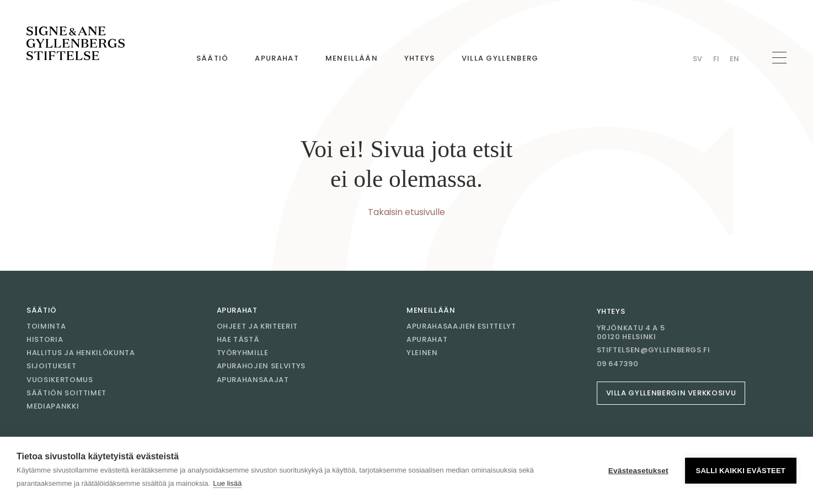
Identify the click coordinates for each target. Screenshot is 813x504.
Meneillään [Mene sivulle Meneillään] (352, 58)
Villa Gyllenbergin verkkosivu (671, 393)
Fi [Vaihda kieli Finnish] (716, 59)
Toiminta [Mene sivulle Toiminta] (46, 326)
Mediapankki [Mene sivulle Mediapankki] (53, 406)
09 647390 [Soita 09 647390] (618, 364)
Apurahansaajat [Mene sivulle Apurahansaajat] (253, 380)
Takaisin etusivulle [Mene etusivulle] (406, 212)
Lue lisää (227, 483)
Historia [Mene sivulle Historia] (45, 339)
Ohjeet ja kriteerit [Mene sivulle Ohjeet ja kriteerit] (257, 326)
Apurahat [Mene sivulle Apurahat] (277, 58)
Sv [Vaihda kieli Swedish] (697, 59)
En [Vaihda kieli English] (734, 59)
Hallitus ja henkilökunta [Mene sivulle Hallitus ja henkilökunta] (81, 353)
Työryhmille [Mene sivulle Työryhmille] (243, 353)
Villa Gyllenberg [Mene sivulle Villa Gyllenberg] (500, 58)
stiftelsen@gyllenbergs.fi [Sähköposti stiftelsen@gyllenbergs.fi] (654, 350)
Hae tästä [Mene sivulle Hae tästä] (238, 339)
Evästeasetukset (638, 471)
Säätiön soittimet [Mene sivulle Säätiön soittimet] (66, 393)
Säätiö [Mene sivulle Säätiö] (213, 58)
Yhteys (611, 311)
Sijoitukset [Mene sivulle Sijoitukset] (51, 366)
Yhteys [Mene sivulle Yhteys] (420, 58)
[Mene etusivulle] (76, 44)
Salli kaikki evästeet (741, 471)
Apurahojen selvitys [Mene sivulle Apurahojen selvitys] (261, 366)
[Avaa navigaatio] (779, 58)
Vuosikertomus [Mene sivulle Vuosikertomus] (60, 380)
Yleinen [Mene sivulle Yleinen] (422, 353)
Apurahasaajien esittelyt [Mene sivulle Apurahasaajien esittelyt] (461, 326)
